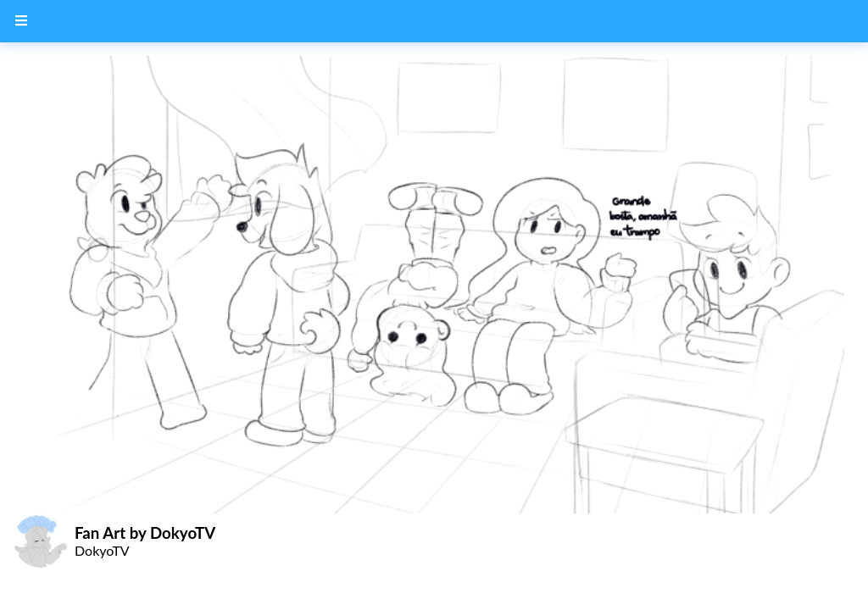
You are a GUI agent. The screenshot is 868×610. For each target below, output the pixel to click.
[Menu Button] (21, 21)
